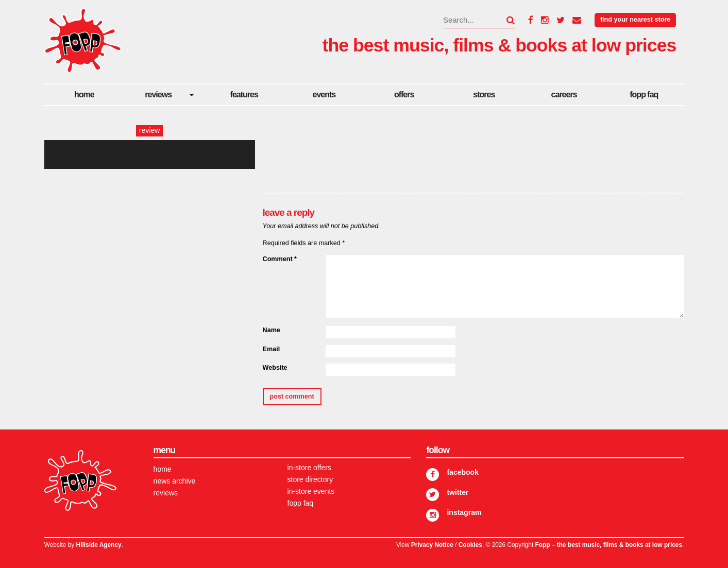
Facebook (462, 472)
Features (244, 94)
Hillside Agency (99, 545)
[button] (504, 20)
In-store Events (311, 491)
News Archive (175, 481)
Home (84, 94)
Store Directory (310, 479)
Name (272, 330)
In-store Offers (309, 468)
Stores (484, 94)
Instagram (464, 512)
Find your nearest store (635, 20)
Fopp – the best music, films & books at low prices (609, 545)
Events (324, 94)
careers (564, 94)
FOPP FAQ (644, 94)
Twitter (458, 492)
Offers (404, 94)
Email (272, 349)
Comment (280, 259)
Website (275, 368)
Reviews (158, 94)
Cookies (470, 545)
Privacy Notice (432, 545)
